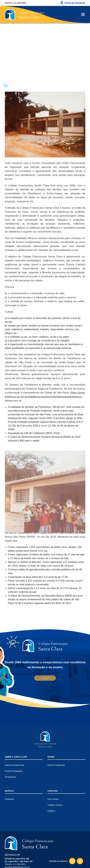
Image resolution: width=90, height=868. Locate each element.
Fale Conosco (53, 799)
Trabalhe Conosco (55, 805)
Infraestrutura (10, 777)
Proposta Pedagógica (14, 771)
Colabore (45, 678)
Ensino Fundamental (56, 765)
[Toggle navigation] (83, 14)
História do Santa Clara (15, 765)
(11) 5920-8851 (20, 3)
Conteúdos (9, 799)
